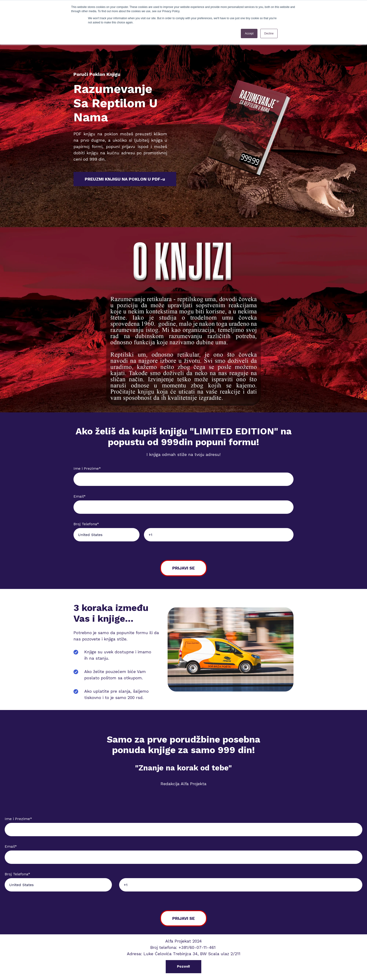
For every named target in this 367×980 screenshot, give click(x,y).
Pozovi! (183, 966)
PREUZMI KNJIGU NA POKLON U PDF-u (125, 179)
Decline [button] (269, 33)
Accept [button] (249, 33)
